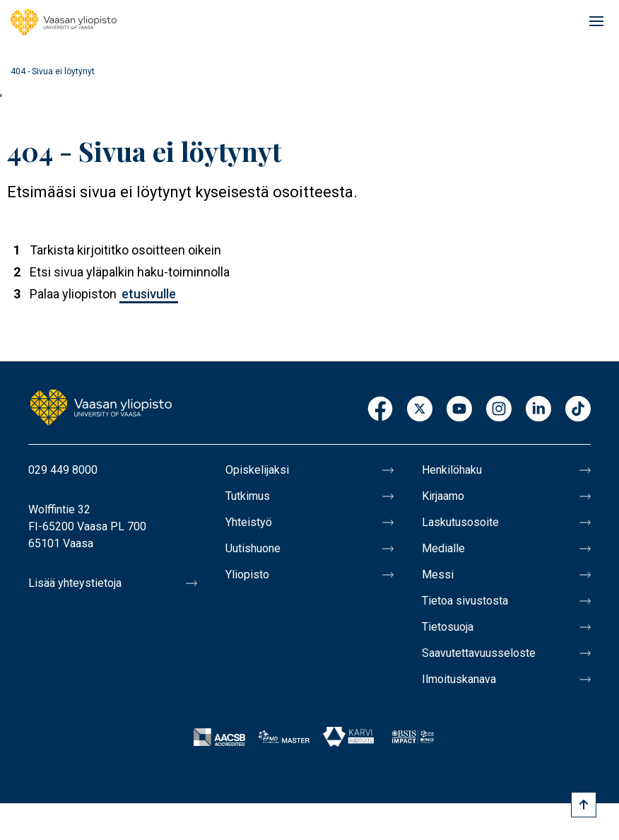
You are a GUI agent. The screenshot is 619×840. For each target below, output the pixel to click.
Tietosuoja (448, 627)
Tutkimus (248, 496)
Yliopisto (247, 574)
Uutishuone (253, 548)
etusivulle (149, 294)
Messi (438, 574)
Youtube (459, 410)
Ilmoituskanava (459, 679)
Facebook (380, 410)
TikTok (578, 410)
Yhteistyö (249, 522)
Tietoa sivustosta (465, 601)
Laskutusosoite (460, 522)
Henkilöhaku (452, 470)
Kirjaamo (443, 496)
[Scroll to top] (584, 805)
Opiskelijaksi (257, 470)
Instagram (499, 410)
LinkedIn (538, 410)
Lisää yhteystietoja (75, 583)
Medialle (443, 548)
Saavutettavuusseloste (479, 653)
